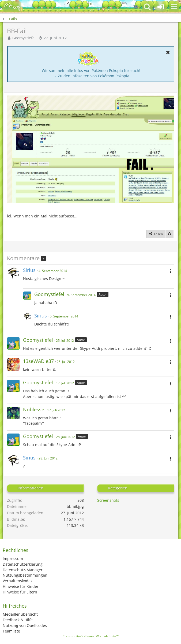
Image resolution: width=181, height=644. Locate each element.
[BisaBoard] (12, 7)
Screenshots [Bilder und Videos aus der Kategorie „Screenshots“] (108, 500)
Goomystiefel (24, 38)
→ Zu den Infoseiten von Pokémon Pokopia (91, 76)
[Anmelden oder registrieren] (161, 7)
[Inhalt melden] (169, 234)
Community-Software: (91, 636)
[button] (174, 7)
